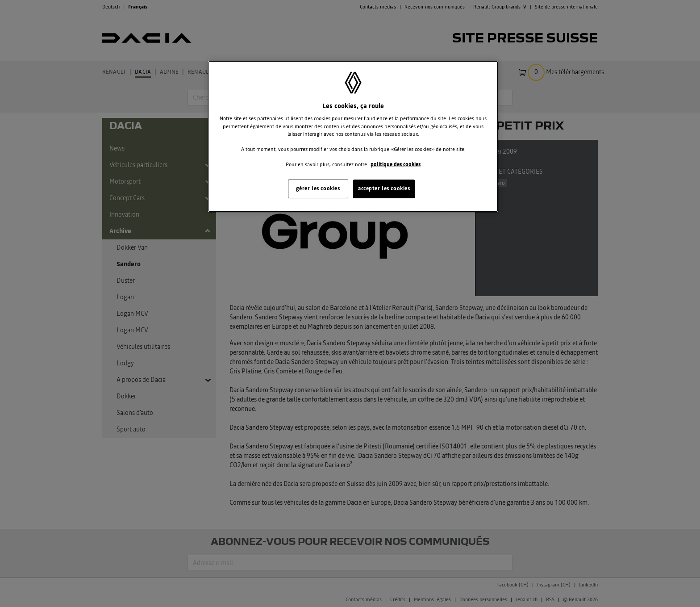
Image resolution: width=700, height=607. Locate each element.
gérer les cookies (318, 188)
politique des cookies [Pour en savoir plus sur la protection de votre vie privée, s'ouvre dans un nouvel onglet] (396, 164)
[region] (353, 136)
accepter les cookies (384, 188)
